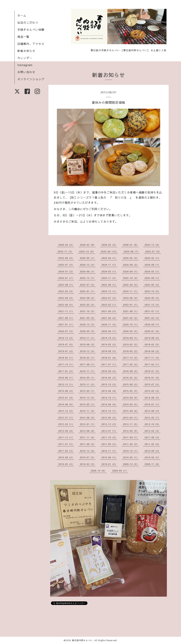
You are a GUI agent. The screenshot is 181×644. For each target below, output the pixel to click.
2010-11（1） (109, 451)
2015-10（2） (109, 384)
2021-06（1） (66, 318)
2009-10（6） (99, 471)
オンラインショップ (31, 79)
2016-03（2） (131, 378)
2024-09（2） (131, 265)
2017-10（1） (66, 364)
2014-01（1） (152, 404)
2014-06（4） (66, 404)
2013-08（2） (152, 411)
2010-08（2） (66, 457)
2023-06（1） (109, 285)
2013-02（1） (66, 424)
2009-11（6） (152, 464)
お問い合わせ (26, 72)
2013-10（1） (109, 411)
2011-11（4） (88, 437)
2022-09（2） (66, 298)
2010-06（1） (109, 457)
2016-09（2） (109, 371)
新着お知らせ (26, 51)
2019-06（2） (88, 344)
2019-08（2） (152, 338)
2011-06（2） (88, 444)
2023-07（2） (88, 285)
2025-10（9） (87, 251)
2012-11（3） (131, 424)
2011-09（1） (131, 437)
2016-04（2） (109, 378)
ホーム (22, 15)
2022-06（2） (131, 298)
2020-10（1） (131, 324)
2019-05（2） (109, 344)
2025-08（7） (132, 251)
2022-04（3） (66, 305)
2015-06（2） (66, 391)
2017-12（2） (131, 358)
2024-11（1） (109, 265)
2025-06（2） (66, 258)
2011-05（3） (109, 444)
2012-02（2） (152, 431)
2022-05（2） (152, 298)
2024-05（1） (109, 271)
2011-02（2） (66, 451)
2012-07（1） (109, 431)
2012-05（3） (131, 431)
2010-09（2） (152, 451)
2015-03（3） (131, 391)
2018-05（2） (131, 351)
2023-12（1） (88, 278)
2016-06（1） (66, 378)
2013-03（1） (152, 418)
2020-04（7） (109, 331)
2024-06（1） (88, 271)
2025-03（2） (131, 258)
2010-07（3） (88, 457)
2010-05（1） (131, 457)
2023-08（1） (66, 285)
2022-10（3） (152, 291)
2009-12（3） (131, 464)
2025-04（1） (109, 258)
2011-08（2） (152, 437)
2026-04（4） (66, 245)
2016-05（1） (88, 378)
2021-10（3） (88, 311)
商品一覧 (23, 37)
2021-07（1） (152, 311)
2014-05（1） (88, 404)
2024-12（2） (88, 265)
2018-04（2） (152, 351)
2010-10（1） (131, 451)
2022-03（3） (88, 305)
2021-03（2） (131, 318)
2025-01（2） (66, 265)
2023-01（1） (88, 291)
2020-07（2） (66, 331)
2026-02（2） (109, 245)
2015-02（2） (152, 391)
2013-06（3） (88, 418)
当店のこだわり (28, 22)
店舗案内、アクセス (31, 44)
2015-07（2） (152, 384)
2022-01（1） (131, 305)
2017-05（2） (131, 364)
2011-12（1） (66, 437)
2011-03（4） (152, 444)
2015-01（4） (66, 398)
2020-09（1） (152, 324)
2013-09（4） (131, 411)
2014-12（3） (88, 398)
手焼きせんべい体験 (31, 30)
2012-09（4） (66, 431)
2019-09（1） (131, 338)
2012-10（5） (152, 424)
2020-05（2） (88, 331)
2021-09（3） (109, 311)
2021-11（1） (66, 311)
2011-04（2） (131, 444)
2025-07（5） (153, 251)
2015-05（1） (88, 391)
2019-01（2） (66, 351)
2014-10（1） (109, 398)
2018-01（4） (109, 358)
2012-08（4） (88, 431)
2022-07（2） (109, 298)
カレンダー (25, 58)
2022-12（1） (109, 291)
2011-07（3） (66, 444)
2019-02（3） (152, 344)
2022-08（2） (88, 298)
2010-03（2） (66, 464)
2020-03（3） (131, 331)
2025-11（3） (65, 251)
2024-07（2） (66, 271)
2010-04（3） (152, 457)
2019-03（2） (131, 344)
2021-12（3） (152, 305)
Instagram (25, 65)
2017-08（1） (88, 364)
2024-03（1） (152, 271)
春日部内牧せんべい (82, 640)
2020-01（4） (152, 331)
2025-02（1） (152, 258)
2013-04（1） (131, 418)
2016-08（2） (131, 371)
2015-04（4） (109, 391)
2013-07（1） (66, 418)
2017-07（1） (109, 364)
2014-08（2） (152, 398)
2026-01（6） (131, 245)
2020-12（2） (88, 324)
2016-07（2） (152, 371)
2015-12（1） (66, 384)
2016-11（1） (88, 371)
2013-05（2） (109, 418)
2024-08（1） (152, 265)
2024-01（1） (66, 278)
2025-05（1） (88, 258)
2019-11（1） (88, 338)
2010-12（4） (88, 451)
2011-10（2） (109, 437)
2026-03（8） (88, 245)
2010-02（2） (88, 464)
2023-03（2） (152, 285)
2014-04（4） (109, 404)
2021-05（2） (88, 318)
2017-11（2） (152, 358)
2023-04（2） (131, 285)
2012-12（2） (109, 424)
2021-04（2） (109, 318)
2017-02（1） (152, 364)
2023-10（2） (131, 278)
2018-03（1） (66, 358)
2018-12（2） (88, 351)
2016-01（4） (152, 378)
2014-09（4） (131, 398)
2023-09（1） (152, 278)
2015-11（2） (88, 384)
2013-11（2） (88, 411)
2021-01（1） (66, 324)
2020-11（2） (109, 324)
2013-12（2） (66, 411)
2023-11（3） (109, 278)
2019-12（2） (66, 338)
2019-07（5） (66, 344)
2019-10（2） (109, 338)
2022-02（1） (109, 305)
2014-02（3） (131, 404)
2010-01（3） (109, 464)
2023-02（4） (66, 291)
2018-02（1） (88, 358)
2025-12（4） (152, 245)
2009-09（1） (120, 471)
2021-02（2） (152, 318)
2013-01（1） (88, 424)
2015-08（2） (131, 384)
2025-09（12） (109, 251)
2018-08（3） (109, 351)
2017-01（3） (66, 371)
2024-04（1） (131, 271)
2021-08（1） (131, 311)
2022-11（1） (131, 291)
